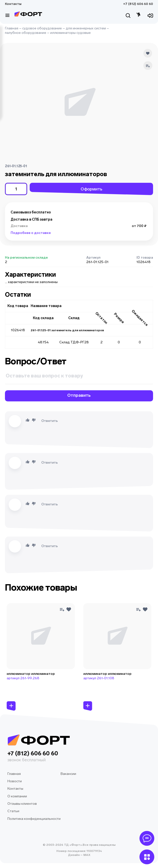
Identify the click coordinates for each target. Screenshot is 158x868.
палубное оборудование (26, 33)
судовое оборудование (42, 28)
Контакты (13, 4)
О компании (17, 796)
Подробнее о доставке (31, 233)
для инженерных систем (86, 28)
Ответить (50, 421)
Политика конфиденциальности (34, 819)
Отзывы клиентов (22, 804)
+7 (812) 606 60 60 (138, 4)
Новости (15, 781)
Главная (12, 28)
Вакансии (68, 774)
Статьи (13, 811)
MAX (86, 855)
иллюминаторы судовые (70, 33)
